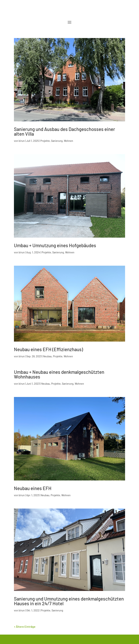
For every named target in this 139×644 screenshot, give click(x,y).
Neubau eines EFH (33, 488)
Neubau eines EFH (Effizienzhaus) (49, 349)
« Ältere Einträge (25, 627)
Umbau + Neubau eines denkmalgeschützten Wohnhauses (59, 374)
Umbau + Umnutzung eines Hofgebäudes (55, 245)
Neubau (47, 356)
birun (22, 141)
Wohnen (69, 141)
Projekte (45, 141)
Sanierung (57, 141)
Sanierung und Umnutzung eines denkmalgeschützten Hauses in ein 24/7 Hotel (69, 601)
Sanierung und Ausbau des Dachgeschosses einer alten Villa (65, 131)
